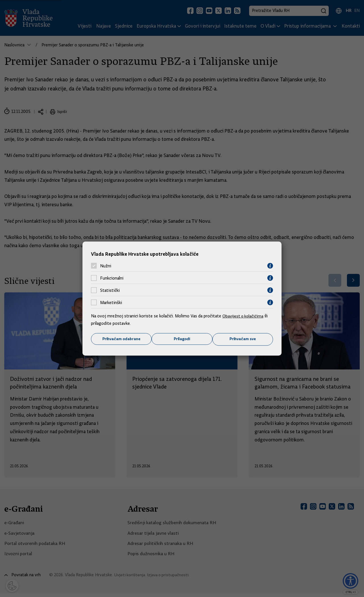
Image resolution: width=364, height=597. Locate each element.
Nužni (106, 266)
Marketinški (111, 302)
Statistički (110, 290)
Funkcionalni (112, 278)
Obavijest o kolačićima (244, 316)
